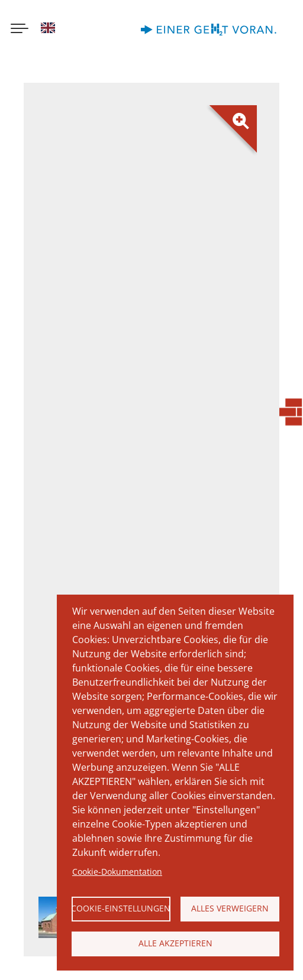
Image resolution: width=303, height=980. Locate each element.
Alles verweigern (230, 908)
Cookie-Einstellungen (121, 908)
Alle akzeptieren (175, 943)
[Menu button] (20, 30)
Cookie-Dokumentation (117, 872)
